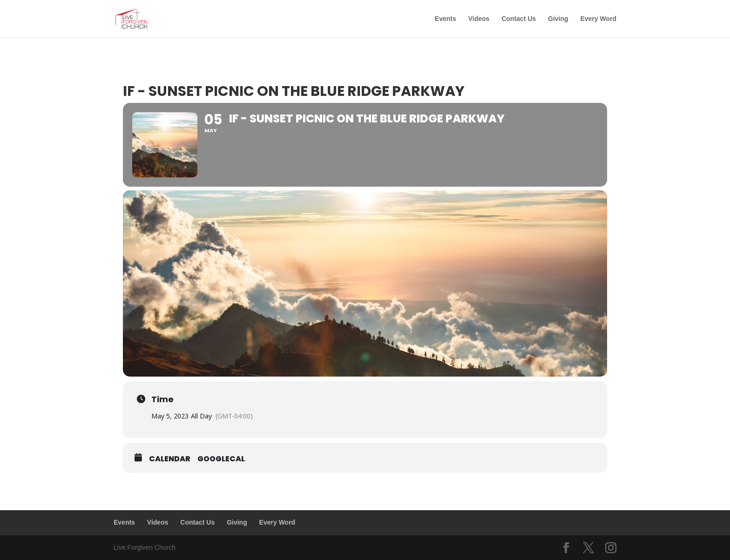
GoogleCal (221, 459)
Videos (479, 19)
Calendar (170, 459)
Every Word (598, 19)
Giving (558, 19)
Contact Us (519, 19)
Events (446, 19)
